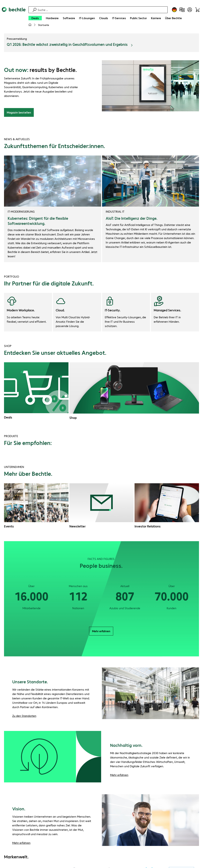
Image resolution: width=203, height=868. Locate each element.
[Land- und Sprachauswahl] (174, 10)
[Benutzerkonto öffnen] (190, 10)
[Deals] (35, 18)
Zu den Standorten (24, 716)
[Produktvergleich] (182, 10)
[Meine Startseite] (30, 25)
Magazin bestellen (19, 113)
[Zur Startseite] (14, 18)
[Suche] (102, 10)
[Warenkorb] (197, 10)
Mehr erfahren (101, 632)
